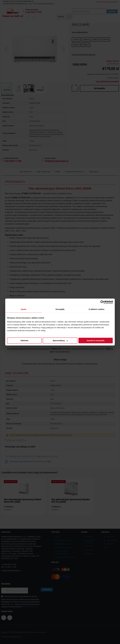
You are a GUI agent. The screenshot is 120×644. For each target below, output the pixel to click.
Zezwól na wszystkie (96, 340)
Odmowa (24, 340)
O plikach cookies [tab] (96, 309)
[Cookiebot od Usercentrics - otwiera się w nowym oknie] (102, 302)
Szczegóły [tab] (60, 309)
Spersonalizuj (60, 340)
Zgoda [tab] (23, 309)
